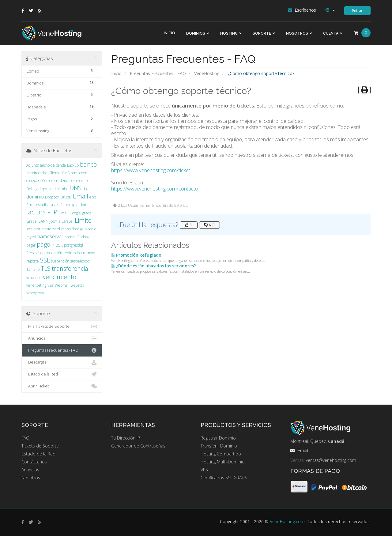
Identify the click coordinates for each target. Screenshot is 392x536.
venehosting (36, 285)
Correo (48, 181)
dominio (35, 197)
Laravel (68, 221)
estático (62, 205)
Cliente (55, 173)
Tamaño (33, 269)
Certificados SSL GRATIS (224, 478)
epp (93, 197)
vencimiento (60, 277)
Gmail (63, 213)
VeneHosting (207, 73)
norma (70, 237)
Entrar (357, 11)
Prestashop (35, 253)
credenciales (65, 181)
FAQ (25, 438)
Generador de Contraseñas (138, 446)
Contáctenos (34, 462)
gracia (87, 213)
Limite (83, 220)
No (209, 225)
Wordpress (35, 293)
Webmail (62, 285)
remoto (89, 253)
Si (189, 225)
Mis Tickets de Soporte (62, 327)
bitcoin (32, 173)
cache (43, 173)
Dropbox (52, 197)
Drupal (66, 197)
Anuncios (62, 338)
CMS (66, 173)
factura (36, 212)
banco (88, 164)
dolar (87, 189)
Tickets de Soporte (40, 446)
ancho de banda (53, 165)
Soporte (262, 33)
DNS (75, 188)
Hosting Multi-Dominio (223, 462)
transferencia (70, 268)
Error (31, 205)
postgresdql (73, 245)
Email (81, 196)
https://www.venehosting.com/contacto (155, 189)
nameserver (50, 236)
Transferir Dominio (219, 446)
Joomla (55, 221)
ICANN (43, 221)
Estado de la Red (62, 374)
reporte (33, 261)
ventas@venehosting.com (331, 460)
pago (43, 244)
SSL (45, 260)
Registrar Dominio (218, 438)
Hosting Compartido (221, 454)
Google (75, 213)
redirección (73, 253)
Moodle (90, 229)
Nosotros (297, 33)
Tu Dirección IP (126, 438)
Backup (73, 165)
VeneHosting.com (287, 521)
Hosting (229, 33)
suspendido (80, 261)
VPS (204, 470)
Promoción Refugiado (136, 255)
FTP (52, 212)
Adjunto (33, 165)
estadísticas (45, 205)
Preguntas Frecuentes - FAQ (158, 73)
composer (79, 173)
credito (82, 181)
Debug (32, 189)
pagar (31, 245)
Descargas (62, 362)
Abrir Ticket (62, 386)
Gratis (31, 221)
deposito (45, 189)
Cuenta (331, 33)
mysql (31, 237)
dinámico (61, 189)
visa (51, 285)
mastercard (51, 229)
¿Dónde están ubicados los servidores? (154, 266)
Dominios (196, 33)
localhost (33, 229)
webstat (77, 285)
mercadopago (72, 229)
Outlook (83, 237)
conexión (34, 181)
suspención (60, 261)
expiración (78, 205)
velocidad (34, 278)
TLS (46, 268)
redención (54, 253)
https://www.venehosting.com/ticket (151, 170)
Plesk (57, 245)
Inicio (170, 33)
